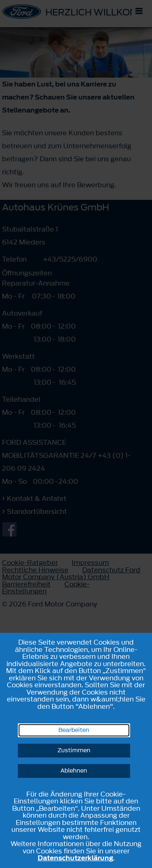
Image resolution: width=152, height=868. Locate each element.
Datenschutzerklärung (75, 858)
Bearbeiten (74, 730)
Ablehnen (74, 771)
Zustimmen (74, 750)
